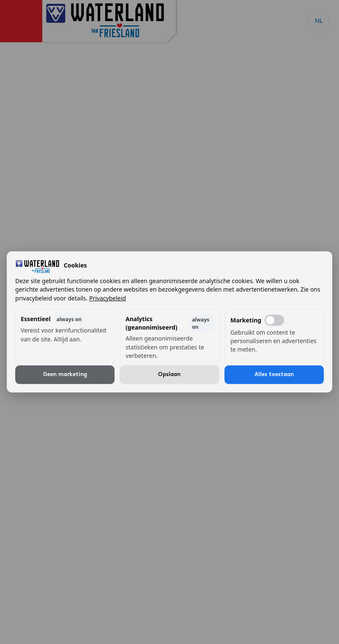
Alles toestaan (274, 375)
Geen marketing (65, 375)
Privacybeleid (108, 298)
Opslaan (169, 375)
